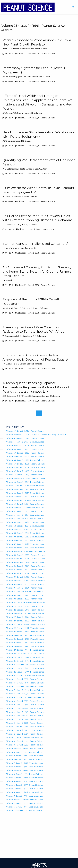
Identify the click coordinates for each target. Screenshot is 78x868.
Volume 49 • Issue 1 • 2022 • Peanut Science (25, 453)
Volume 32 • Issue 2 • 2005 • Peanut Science (26, 581)
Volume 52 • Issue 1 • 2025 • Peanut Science (25, 438)
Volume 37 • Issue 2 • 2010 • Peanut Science (25, 544)
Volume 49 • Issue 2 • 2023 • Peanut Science (25, 449)
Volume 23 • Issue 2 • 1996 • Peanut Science (25, 646)
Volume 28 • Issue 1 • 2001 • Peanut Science (25, 613)
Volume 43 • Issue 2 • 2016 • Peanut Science (25, 500)
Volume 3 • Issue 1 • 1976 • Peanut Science (25, 796)
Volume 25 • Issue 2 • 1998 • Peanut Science (25, 632)
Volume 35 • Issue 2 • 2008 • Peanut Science (25, 559)
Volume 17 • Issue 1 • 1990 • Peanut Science (25, 694)
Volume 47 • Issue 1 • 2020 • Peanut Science (25, 471)
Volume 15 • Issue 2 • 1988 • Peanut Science (25, 705)
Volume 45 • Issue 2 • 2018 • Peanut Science (25, 486)
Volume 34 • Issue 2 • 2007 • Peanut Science (26, 566)
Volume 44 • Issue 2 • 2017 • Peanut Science (25, 493)
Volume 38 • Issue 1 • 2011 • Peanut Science (25, 540)
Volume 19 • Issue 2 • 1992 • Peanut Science (25, 675)
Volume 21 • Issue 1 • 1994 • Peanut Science (25, 665)
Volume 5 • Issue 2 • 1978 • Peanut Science (25, 778)
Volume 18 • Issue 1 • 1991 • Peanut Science (25, 687)
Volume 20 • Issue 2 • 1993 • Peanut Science (25, 668)
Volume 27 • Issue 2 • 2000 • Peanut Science (26, 617)
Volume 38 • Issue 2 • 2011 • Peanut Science (25, 537)
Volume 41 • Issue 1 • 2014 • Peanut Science (25, 519)
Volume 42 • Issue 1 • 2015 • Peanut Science (25, 511)
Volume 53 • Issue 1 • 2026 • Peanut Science (25, 431)
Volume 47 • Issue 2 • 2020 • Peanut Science (26, 468)
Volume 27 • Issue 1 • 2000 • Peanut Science (25, 621)
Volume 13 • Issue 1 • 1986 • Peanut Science (25, 723)
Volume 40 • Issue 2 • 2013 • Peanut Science (25, 522)
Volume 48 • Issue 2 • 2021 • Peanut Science (25, 456)
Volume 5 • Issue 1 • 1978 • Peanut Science (25, 781)
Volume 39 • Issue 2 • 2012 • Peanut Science (25, 530)
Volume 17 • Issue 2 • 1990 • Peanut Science (25, 690)
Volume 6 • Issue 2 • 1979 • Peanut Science (25, 770)
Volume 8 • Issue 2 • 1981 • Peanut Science (25, 756)
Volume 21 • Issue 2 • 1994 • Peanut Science (25, 661)
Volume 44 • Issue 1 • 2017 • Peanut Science (25, 497)
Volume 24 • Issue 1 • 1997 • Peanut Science (25, 643)
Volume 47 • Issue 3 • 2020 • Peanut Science (25, 464)
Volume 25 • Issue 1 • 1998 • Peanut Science (25, 635)
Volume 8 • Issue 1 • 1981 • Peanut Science (24, 759)
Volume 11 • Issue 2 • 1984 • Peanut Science (25, 734)
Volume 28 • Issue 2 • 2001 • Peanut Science (25, 610)
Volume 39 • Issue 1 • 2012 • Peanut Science (25, 533)
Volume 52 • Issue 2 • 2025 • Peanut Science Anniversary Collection (36, 435)
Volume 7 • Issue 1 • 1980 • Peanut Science (25, 767)
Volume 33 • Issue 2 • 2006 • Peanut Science (26, 573)
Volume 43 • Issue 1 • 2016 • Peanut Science (25, 504)
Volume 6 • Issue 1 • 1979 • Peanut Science (25, 774)
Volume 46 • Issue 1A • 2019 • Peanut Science (26, 478)
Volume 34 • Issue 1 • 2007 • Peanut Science (25, 570)
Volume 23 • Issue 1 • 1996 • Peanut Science (25, 650)
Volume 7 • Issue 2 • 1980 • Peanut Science (25, 763)
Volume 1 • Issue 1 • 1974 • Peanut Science (24, 811)
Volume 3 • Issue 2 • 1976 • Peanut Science (25, 792)
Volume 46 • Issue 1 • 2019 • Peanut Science (25, 482)
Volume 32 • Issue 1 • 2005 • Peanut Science (25, 584)
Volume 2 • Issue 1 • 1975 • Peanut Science (25, 803)
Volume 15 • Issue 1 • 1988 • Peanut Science (25, 708)
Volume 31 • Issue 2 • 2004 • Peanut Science (25, 588)
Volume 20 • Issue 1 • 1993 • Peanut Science (25, 672)
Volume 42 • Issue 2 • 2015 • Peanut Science (25, 508)
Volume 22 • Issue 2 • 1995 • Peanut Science (25, 654)
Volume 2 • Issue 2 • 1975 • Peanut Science (25, 800)
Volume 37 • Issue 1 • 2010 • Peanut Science (25, 548)
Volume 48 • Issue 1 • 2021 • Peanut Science (25, 460)
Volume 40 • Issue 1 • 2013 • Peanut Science (25, 526)
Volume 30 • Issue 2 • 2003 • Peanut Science (26, 595)
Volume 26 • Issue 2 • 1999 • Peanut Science (25, 624)
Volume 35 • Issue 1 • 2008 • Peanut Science (25, 562)
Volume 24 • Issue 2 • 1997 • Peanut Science (25, 639)
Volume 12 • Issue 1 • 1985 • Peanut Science (25, 730)
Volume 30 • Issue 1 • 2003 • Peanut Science (25, 599)
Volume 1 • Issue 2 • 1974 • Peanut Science (25, 807)
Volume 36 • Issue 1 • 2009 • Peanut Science (25, 555)
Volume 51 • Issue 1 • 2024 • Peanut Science (25, 442)
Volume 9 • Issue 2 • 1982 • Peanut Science (25, 749)
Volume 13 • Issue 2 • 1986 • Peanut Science (25, 719)
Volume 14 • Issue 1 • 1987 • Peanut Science (25, 716)
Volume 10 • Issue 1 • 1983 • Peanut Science (25, 745)
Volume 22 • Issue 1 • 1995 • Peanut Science (25, 657)
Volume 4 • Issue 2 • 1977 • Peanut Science (25, 785)
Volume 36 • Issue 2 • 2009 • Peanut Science (26, 551)
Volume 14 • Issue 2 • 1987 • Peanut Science (25, 712)
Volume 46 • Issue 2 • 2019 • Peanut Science (25, 475)
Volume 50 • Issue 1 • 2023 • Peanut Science (25, 446)
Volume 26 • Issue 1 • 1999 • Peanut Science (25, 628)
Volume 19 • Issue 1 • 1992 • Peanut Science (25, 679)
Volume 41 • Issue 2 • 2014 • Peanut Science (25, 515)
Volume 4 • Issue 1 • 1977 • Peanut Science (25, 789)
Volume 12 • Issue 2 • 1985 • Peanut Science (25, 727)
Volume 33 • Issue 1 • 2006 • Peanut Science (25, 577)
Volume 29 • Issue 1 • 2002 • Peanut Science (26, 606)
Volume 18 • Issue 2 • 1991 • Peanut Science (25, 683)
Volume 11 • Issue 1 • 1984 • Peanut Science (25, 738)
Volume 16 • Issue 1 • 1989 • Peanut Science (25, 701)
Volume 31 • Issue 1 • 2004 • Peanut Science (25, 592)
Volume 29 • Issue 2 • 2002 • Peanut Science (26, 603)
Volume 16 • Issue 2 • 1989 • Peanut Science (25, 697)
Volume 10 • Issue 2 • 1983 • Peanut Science (25, 741)
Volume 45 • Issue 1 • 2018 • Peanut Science (25, 489)
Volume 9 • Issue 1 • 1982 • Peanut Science (25, 752)
